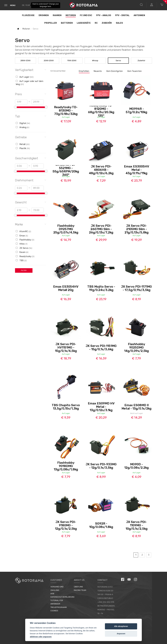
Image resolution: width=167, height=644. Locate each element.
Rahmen (57, 15)
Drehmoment (31, 180)
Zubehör (107, 23)
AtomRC (23, 231)
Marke (31, 224)
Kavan (22, 252)
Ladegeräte (84, 23)
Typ (31, 116)
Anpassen (121, 634)
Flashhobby (25, 240)
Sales (119, 23)
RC (96, 23)
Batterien (67, 23)
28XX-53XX (26, 61)
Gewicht (31, 202)
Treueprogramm (59, 607)
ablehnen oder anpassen (41, 637)
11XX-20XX (72, 61)
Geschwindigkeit (31, 158)
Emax (22, 236)
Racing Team (80, 590)
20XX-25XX (49, 61)
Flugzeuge (28, 15)
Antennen (139, 15)
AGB (52, 594)
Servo (118, 61)
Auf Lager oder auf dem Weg (30, 83)
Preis (31, 94)
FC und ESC (86, 15)
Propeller (51, 23)
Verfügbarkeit (31, 70)
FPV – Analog (104, 15)
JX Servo (24, 248)
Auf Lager (25, 77)
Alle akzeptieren (121, 626)
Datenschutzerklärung (62, 597)
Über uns (78, 587)
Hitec (22, 244)
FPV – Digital (122, 15)
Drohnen (44, 15)
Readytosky (25, 256)
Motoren (71, 15)
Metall (23, 144)
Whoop (95, 61)
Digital (23, 123)
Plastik (23, 148)
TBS (21, 260)
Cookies (54, 611)
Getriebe (31, 137)
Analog (23, 127)
